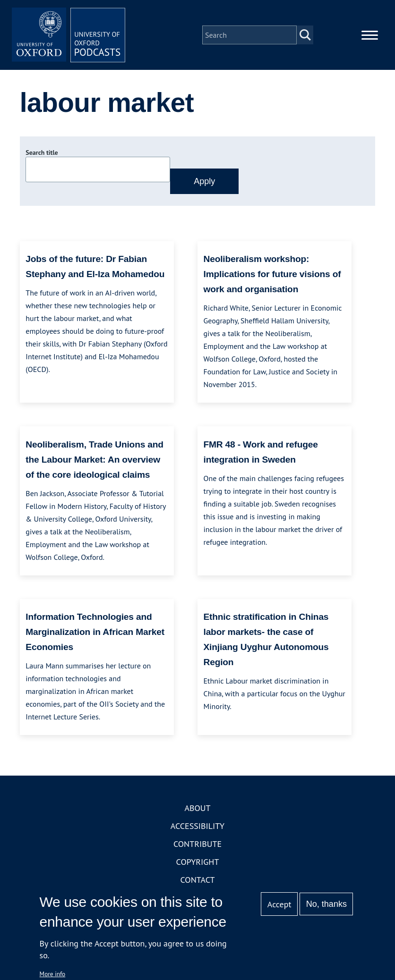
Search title (42, 152)
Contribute (197, 844)
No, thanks (326, 904)
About (197, 808)
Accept (279, 904)
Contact (198, 880)
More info (53, 974)
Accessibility (197, 826)
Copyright (198, 862)
